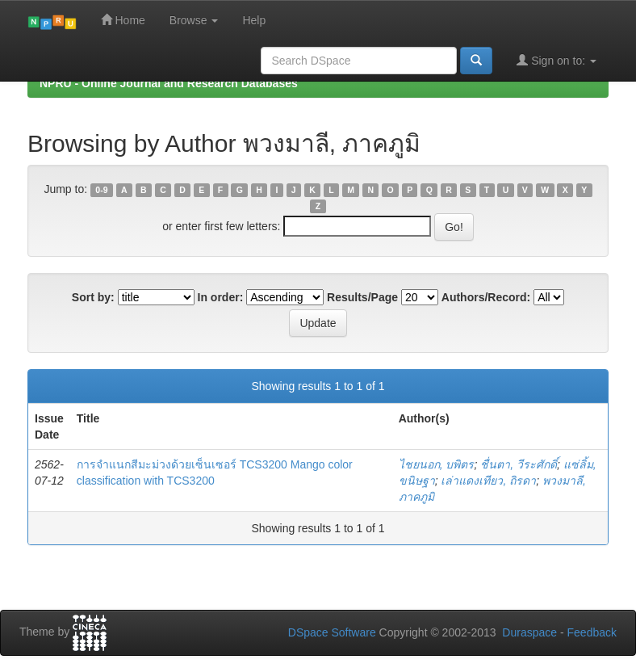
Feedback (592, 632)
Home (123, 20)
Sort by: (93, 297)
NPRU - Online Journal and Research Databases (169, 83)
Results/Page (362, 297)
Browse (194, 20)
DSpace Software (332, 632)
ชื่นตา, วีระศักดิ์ (519, 464)
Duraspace (529, 632)
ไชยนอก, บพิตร (437, 464)
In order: (221, 297)
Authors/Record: (486, 297)
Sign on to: (556, 60)
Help (254, 20)
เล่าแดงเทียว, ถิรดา (488, 481)
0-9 (101, 190)
